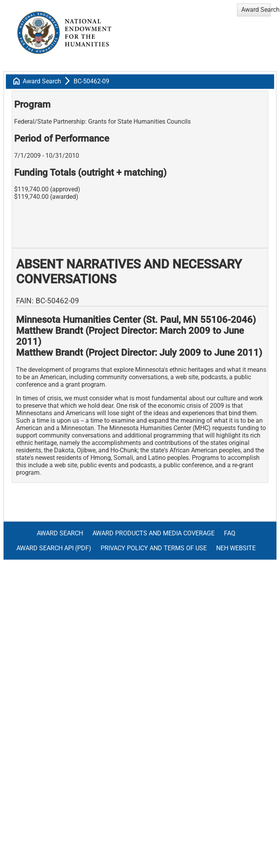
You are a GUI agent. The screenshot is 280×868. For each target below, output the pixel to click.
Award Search (42, 81)
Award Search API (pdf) (54, 548)
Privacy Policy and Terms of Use (154, 548)
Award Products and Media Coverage (154, 533)
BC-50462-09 (91, 81)
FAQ (230, 533)
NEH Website (236, 548)
